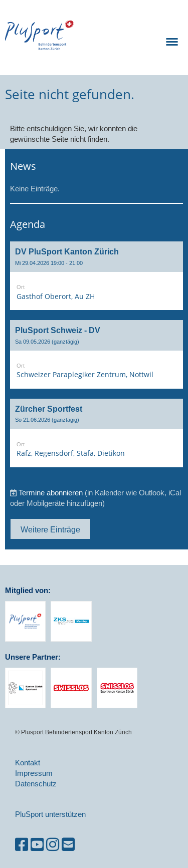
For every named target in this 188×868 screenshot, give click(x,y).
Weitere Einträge (50, 529)
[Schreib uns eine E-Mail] (68, 845)
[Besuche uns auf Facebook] (22, 845)
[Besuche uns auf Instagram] (53, 845)
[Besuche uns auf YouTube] (37, 845)
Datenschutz (36, 784)
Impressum (34, 773)
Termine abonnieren (51, 493)
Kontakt (28, 763)
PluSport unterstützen (50, 814)
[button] (97, 276)
